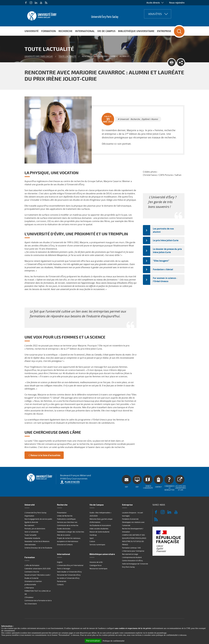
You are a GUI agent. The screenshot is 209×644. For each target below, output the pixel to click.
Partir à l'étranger (64, 569)
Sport (92, 538)
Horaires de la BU (96, 562)
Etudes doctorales (64, 529)
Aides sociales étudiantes (99, 529)
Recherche (65, 31)
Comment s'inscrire (32, 572)
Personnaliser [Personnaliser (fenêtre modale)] (93, 641)
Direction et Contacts (65, 545)
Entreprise (164, 31)
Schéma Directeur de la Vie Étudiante (38, 548)
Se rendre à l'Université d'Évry (68, 578)
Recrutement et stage (130, 554)
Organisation (29, 516)
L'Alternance (29, 588)
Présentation (62, 513)
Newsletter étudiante (32, 538)
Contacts (60, 585)
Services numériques (97, 545)
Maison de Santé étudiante (100, 532)
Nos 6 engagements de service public (38, 519)
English (60, 562)
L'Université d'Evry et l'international (70, 565)
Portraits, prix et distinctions (35, 529)
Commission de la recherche (68, 525)
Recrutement (29, 525)
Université (32, 31)
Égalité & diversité (31, 522)
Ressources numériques (99, 569)
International (85, 31)
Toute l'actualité (67, 56)
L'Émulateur (29, 597)
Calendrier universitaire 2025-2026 (38, 569)
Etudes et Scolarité (31, 578)
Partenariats (62, 581)
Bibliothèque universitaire (136, 31)
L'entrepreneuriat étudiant (132, 557)
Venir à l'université (31, 532)
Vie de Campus (106, 31)
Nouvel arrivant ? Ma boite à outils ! (38, 575)
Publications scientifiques (66, 519)
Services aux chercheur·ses (67, 522)
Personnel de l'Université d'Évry (69, 575)
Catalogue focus (96, 565)
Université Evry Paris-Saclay (39, 56)
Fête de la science (64, 535)
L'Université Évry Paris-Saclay (35, 513)
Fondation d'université (130, 519)
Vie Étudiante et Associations (100, 525)
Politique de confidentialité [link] (114, 641)
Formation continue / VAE (131, 548)
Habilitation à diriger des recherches (71, 532)
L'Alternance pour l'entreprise (133, 551)
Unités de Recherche (65, 516)
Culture (92, 541)
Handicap (93, 535)
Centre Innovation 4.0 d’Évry (132, 561)
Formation (49, 31)
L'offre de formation (32, 565)
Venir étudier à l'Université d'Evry (69, 572)
